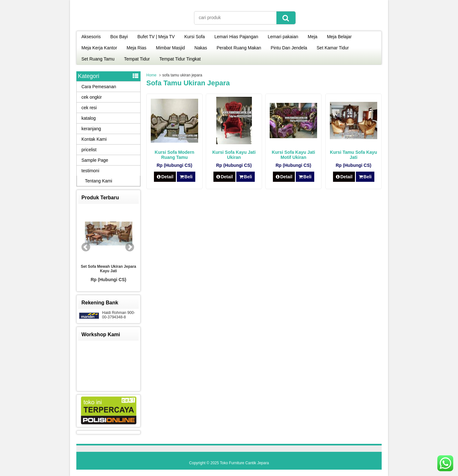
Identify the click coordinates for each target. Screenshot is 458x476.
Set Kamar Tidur (333, 48)
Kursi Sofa (194, 37)
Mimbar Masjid (170, 48)
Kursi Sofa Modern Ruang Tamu (174, 155)
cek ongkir (92, 97)
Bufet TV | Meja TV (156, 37)
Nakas (201, 48)
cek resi (89, 108)
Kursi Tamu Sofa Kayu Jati (353, 155)
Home (151, 75)
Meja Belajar (339, 37)
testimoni (90, 171)
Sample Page (95, 160)
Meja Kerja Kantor (99, 48)
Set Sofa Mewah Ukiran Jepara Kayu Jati (108, 269)
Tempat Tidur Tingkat (180, 59)
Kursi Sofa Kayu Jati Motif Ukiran (293, 155)
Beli (186, 177)
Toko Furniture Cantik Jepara (244, 463)
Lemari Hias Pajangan (236, 37)
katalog (89, 118)
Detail (165, 177)
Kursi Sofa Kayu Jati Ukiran (234, 155)
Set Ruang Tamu (98, 59)
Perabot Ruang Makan (239, 48)
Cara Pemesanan (99, 87)
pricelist (89, 150)
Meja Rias (136, 48)
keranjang (91, 129)
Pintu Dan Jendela (289, 48)
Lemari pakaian (283, 37)
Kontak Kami (94, 139)
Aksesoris (91, 37)
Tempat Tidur (137, 59)
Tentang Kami (99, 181)
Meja (313, 37)
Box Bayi (119, 37)
